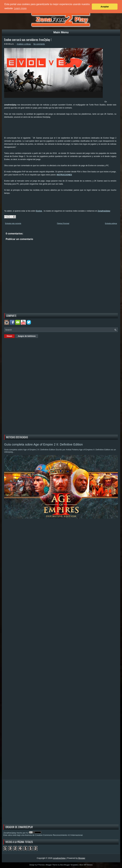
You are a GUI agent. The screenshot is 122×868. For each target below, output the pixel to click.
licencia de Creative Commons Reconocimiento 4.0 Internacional (54, 835)
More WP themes (86, 865)
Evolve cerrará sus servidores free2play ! (28, 40)
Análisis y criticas (24, 44)
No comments (39, 44)
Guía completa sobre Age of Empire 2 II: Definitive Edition (43, 444)
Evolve (39, 211)
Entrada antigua (111, 223)
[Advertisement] (60, 129)
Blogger (82, 858)
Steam (9, 336)
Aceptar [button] (105, 7)
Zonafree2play (104, 211)
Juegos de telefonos (27, 336)
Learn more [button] (20, 8)
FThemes (41, 865)
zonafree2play (59, 858)
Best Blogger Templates (69, 865)
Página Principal (63, 223)
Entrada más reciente (13, 223)
